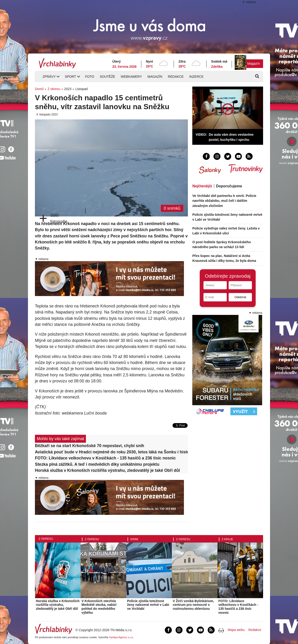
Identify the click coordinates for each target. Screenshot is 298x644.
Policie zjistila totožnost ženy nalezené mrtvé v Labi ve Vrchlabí (148, 605)
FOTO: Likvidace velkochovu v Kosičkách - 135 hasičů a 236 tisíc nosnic (105, 458)
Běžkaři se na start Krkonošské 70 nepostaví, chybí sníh (90, 446)
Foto (90, 77)
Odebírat (240, 297)
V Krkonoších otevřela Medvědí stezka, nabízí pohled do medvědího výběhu (99, 607)
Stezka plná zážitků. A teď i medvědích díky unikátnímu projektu (97, 464)
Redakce (176, 77)
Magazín (254, 64)
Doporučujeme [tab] (229, 186)
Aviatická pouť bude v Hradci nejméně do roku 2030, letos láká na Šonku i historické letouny (111, 452)
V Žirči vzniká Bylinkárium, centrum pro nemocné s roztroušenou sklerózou (193, 605)
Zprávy (49, 77)
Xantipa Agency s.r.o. (121, 637)
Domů (39, 89)
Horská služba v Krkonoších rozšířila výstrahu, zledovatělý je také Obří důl (107, 470)
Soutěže (107, 77)
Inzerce (196, 77)
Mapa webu (236, 630)
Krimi (134, 539)
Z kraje (227, 539)
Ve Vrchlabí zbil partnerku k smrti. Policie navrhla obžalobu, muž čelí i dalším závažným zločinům (224, 201)
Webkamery (131, 77)
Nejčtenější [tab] (202, 186)
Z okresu (54, 89)
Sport (70, 77)
